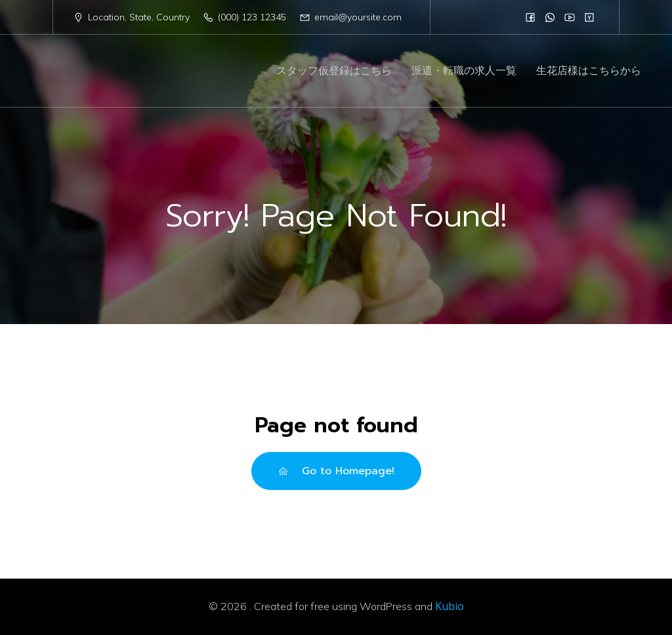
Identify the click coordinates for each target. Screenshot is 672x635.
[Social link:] (530, 17)
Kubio (450, 606)
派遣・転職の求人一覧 (464, 71)
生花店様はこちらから (589, 71)
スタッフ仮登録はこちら (334, 71)
